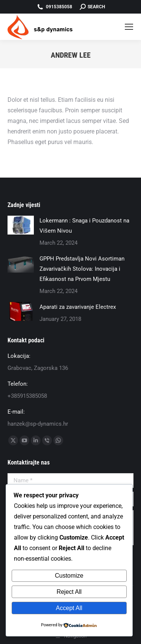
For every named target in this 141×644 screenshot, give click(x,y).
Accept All (69, 608)
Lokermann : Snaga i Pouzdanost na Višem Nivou (84, 226)
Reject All (69, 592)
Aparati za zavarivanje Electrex (78, 307)
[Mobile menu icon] (129, 27)
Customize (69, 576)
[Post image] (21, 225)
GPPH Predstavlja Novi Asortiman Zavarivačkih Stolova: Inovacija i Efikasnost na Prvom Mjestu (82, 269)
